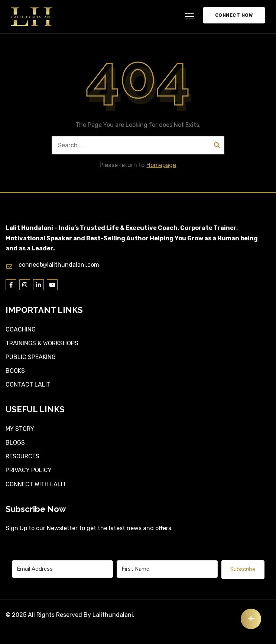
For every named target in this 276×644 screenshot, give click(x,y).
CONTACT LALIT (28, 385)
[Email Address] (62, 569)
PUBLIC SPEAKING (31, 357)
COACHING (21, 329)
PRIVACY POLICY (29, 470)
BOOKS (15, 371)
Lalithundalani (113, 615)
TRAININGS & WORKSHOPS (42, 343)
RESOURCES (22, 456)
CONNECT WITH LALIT (36, 484)
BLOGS (15, 443)
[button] (189, 17)
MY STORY (20, 429)
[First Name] (167, 569)
